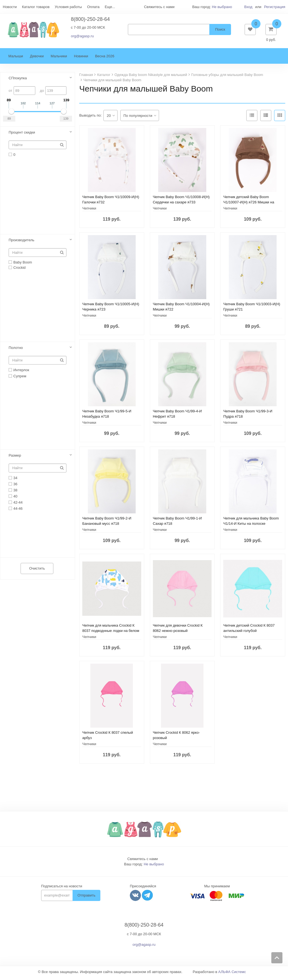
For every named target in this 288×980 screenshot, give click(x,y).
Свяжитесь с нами (143, 862)
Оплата (93, 7)
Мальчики (59, 59)
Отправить (86, 898)
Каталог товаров (36, 7)
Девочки (37, 59)
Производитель (22, 243)
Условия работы (68, 7)
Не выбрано (222, 7)
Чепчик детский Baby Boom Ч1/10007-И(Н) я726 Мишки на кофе (249, 205)
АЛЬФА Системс (232, 975)
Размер (15, 458)
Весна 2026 (105, 59)
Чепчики (89, 211)
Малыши (16, 59)
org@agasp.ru (82, 37)
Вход (248, 7)
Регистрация (275, 7)
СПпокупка (18, 81)
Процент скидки (22, 135)
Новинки (81, 59)
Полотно (16, 350)
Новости (10, 7)
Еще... (110, 7)
